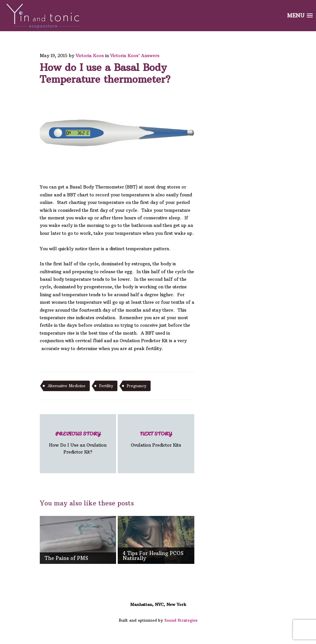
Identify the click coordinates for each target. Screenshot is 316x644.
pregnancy (137, 386)
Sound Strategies (181, 620)
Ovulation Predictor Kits (156, 439)
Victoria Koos (90, 56)
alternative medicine (67, 386)
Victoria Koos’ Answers (135, 56)
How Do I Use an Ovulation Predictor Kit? (78, 442)
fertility (106, 386)
